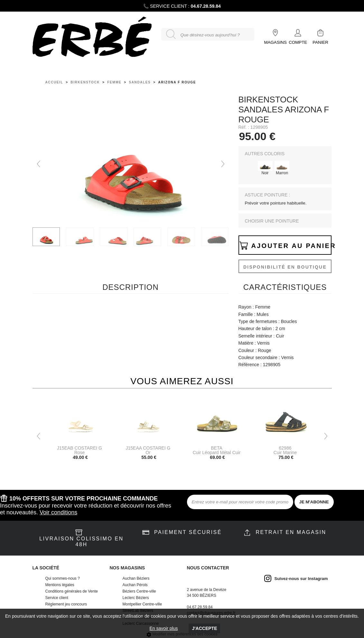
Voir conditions (58, 512)
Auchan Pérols (135, 585)
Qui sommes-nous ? (63, 578)
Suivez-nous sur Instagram (301, 579)
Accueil (54, 82)
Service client (57, 598)
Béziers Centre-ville (139, 591)
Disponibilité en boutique (285, 267)
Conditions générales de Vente (72, 591)
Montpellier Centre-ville (142, 604)
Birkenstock (85, 82)
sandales (140, 82)
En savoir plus (164, 628)
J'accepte (204, 628)
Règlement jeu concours (66, 604)
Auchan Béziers (136, 578)
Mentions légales (60, 585)
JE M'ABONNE (314, 502)
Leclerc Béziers (136, 598)
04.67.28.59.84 (205, 6)
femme (114, 82)
